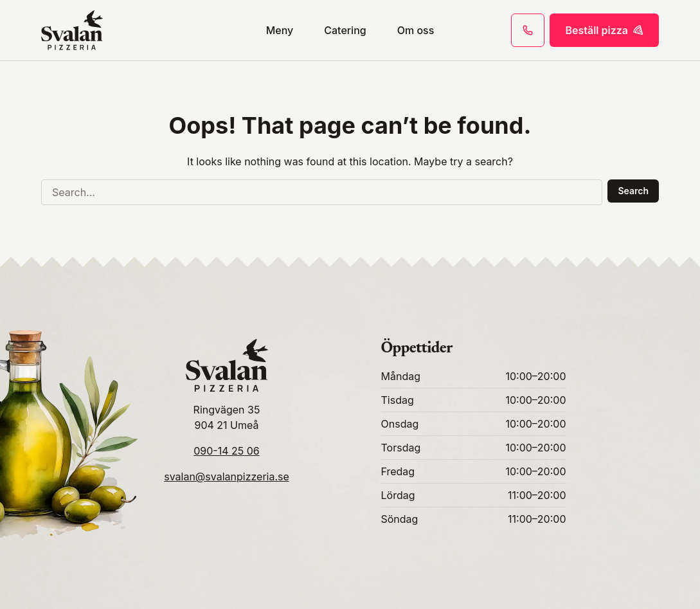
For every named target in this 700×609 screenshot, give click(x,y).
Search (633, 191)
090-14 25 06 (227, 451)
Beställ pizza (604, 30)
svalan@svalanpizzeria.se (227, 477)
